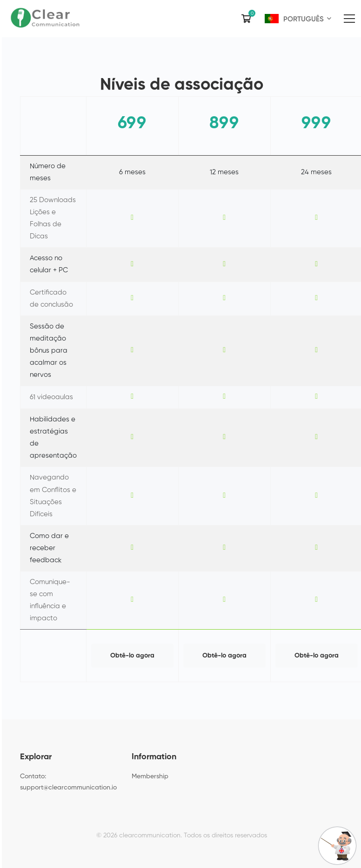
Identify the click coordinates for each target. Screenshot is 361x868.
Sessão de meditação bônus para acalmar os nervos (49, 351)
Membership (150, 776)
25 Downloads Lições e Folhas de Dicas (53, 218)
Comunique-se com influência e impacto (50, 600)
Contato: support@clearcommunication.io (68, 782)
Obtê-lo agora (132, 656)
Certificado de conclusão (51, 299)
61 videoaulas (51, 397)
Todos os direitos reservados (225, 835)
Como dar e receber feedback (49, 548)
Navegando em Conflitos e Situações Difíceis (53, 496)
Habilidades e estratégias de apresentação (53, 437)
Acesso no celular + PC (49, 264)
